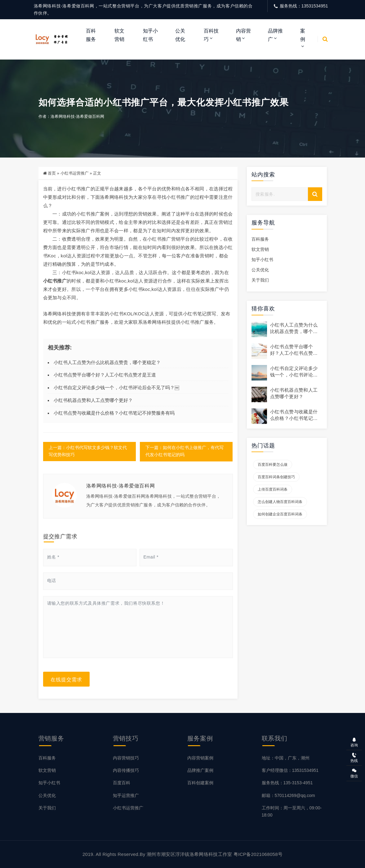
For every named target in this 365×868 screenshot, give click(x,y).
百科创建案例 (200, 783)
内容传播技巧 (126, 771)
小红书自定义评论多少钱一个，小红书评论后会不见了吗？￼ (116, 388)
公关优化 (180, 35)
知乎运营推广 (126, 795)
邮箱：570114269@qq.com (288, 795)
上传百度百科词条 (273, 490)
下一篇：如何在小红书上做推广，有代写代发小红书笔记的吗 (185, 452)
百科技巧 (211, 35)
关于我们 (260, 280)
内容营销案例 (200, 758)
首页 (52, 174)
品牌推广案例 (200, 771)
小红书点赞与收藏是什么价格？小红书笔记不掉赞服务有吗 (114, 413)
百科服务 (91, 35)
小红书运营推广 (75, 174)
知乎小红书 (150, 35)
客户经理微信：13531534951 (290, 771)
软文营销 (119, 35)
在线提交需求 (66, 679)
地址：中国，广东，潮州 (286, 758)
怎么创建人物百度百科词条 (280, 502)
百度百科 (122, 783)
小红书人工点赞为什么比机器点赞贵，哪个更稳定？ (107, 363)
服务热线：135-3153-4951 (287, 783)
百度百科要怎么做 (273, 465)
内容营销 (243, 35)
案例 (303, 35)
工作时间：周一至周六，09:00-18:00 (292, 811)
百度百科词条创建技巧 (276, 478)
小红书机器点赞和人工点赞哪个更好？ (93, 401)
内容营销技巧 (126, 758)
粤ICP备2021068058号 (258, 854)
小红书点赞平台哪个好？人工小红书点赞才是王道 (105, 375)
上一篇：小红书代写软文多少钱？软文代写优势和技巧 (88, 452)
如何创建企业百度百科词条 (280, 515)
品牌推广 (275, 35)
